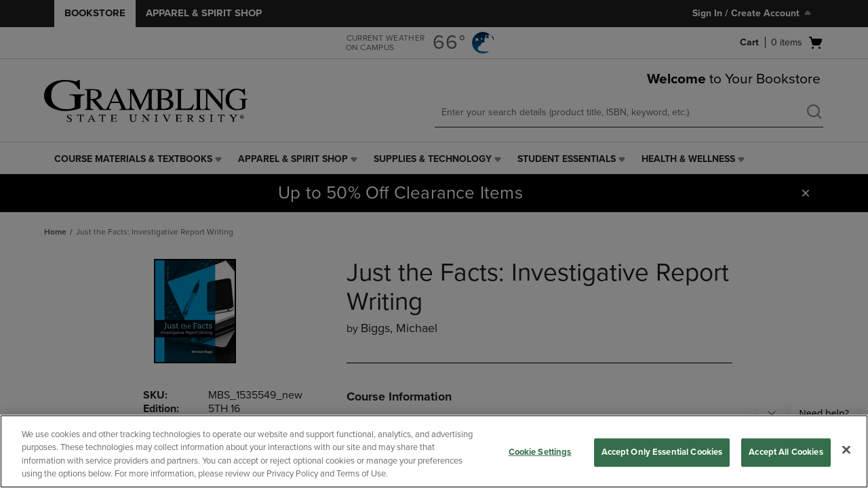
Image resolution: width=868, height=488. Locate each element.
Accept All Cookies (786, 452)
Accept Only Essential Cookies (662, 452)
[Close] (846, 449)
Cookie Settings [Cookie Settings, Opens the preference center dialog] (540, 452)
